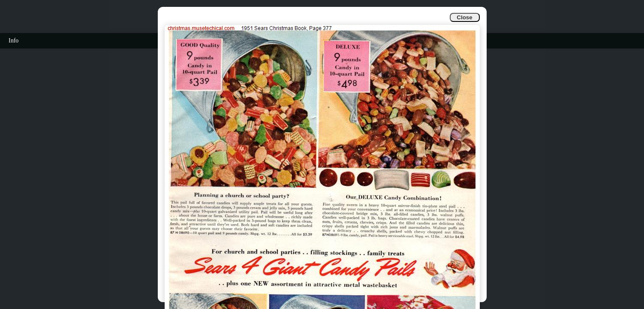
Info (14, 41)
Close (464, 17)
